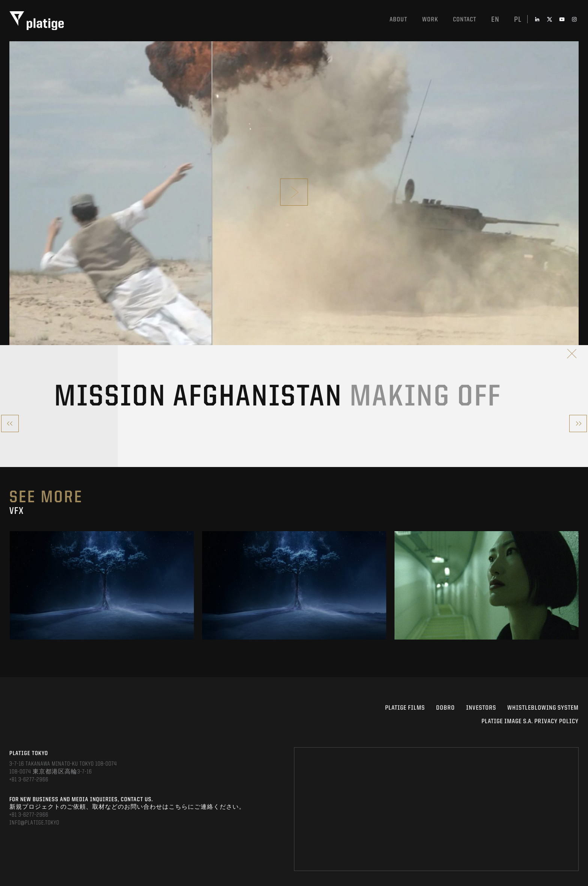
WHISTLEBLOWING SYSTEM (543, 708)
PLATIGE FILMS (405, 708)
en (495, 20)
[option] (102, 585)
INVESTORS (481, 708)
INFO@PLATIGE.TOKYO (34, 823)
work (430, 20)
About (398, 20)
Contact (465, 20)
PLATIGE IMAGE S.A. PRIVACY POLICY (530, 722)
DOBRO (445, 708)
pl (518, 20)
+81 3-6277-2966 (29, 780)
